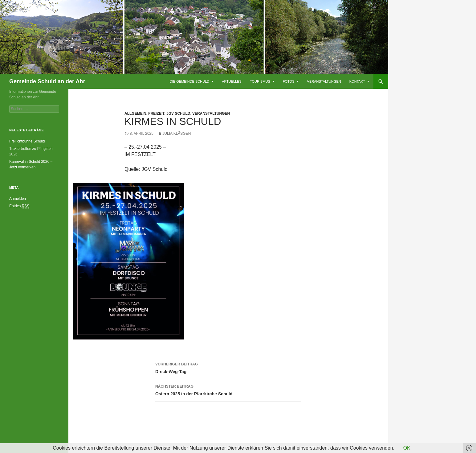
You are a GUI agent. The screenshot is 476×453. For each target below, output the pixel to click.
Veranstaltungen (324, 81)
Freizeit (156, 113)
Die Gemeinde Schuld (189, 81)
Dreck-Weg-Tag (228, 367)
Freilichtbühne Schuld (27, 141)
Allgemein (135, 113)
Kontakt (357, 81)
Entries (19, 206)
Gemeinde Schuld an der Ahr (47, 81)
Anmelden (18, 199)
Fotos (289, 81)
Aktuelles (232, 81)
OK (407, 448)
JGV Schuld (178, 113)
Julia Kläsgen (177, 134)
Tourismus (260, 81)
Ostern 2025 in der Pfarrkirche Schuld (228, 389)
